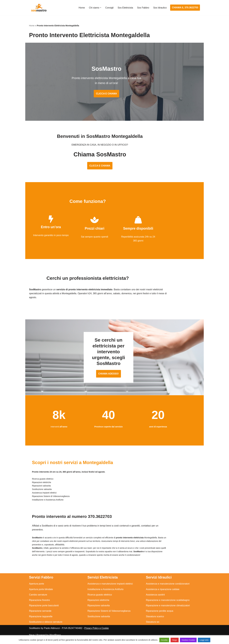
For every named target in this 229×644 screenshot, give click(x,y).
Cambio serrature (38, 600)
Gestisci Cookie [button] (188, 640)
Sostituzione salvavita (99, 622)
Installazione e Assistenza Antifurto (105, 595)
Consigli (109, 8)
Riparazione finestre (39, 605)
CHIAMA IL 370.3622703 (185, 8)
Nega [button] (175, 640)
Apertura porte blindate (41, 595)
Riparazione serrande (40, 616)
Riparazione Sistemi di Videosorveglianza (109, 616)
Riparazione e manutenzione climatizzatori (168, 611)
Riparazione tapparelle (41, 622)
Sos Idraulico (160, 8)
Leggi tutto (204, 640)
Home (82, 8)
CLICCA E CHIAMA (114, 94)
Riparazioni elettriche (98, 605)
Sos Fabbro (143, 8)
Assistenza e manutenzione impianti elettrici (110, 589)
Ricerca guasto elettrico (100, 600)
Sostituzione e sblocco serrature (46, 627)
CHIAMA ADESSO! (114, 379)
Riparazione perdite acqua (160, 616)
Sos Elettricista (125, 8)
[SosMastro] (39, 8)
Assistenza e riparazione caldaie (163, 595)
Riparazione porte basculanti (44, 611)
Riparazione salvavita (99, 611)
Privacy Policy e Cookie (96, 633)
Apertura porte (37, 589)
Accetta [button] (164, 640)
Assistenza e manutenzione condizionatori (168, 589)
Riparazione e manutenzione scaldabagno (168, 605)
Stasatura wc (153, 627)
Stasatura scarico (155, 622)
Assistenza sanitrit (155, 600)
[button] (100, 8)
